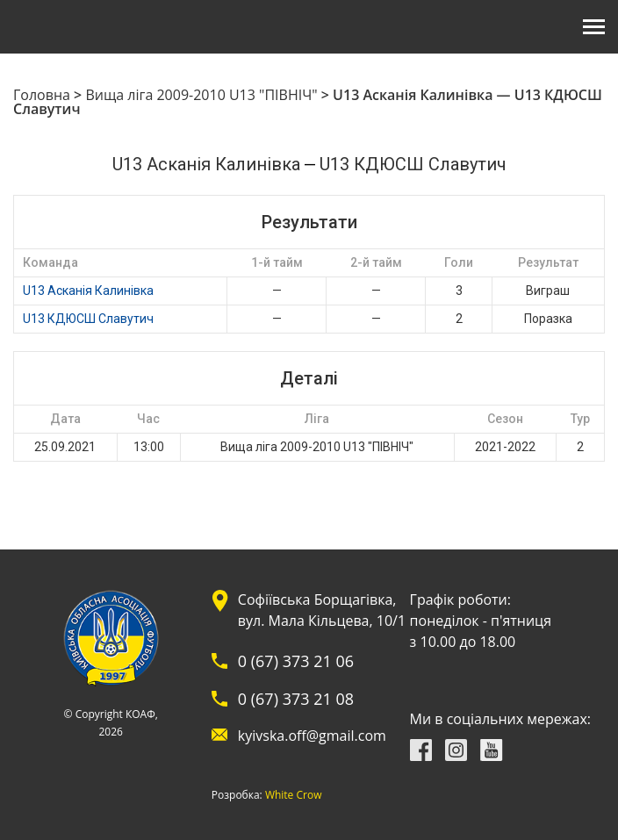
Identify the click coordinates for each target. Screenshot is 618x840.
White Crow (294, 795)
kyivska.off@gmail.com (312, 736)
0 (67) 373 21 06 (296, 661)
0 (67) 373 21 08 (296, 699)
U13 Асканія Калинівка (88, 291)
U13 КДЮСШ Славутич (88, 319)
